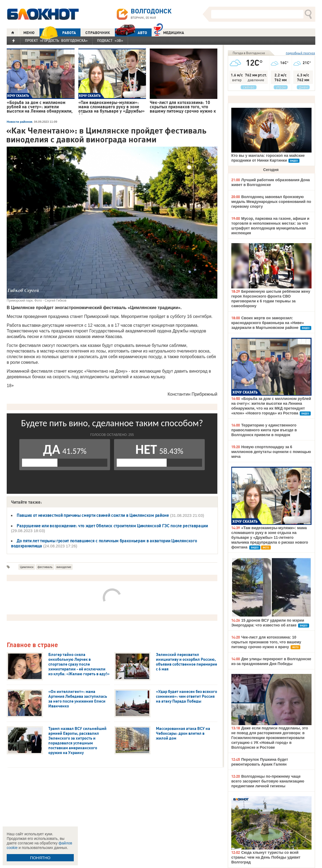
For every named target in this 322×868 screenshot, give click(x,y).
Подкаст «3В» (110, 40)
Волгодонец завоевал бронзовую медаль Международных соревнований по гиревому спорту (271, 202)
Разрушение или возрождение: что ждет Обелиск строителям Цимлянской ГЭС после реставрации (112, 526)
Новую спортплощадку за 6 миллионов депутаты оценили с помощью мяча (271, 452)
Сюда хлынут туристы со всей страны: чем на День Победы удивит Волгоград (266, 857)
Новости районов (20, 122)
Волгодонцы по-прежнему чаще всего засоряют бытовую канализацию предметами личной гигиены (268, 781)
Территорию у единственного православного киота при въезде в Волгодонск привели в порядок (264, 430)
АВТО (131, 33)
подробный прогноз (300, 53)
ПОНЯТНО (40, 858)
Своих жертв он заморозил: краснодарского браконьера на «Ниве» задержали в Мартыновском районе (268, 323)
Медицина (169, 32)
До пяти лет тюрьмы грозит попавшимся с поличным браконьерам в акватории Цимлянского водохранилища (104, 543)
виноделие (64, 567)
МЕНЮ (29, 33)
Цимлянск (27, 567)
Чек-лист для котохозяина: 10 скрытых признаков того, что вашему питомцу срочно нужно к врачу (266, 642)
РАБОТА (58, 33)
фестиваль (45, 567)
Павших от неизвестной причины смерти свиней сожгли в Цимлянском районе (93, 515)
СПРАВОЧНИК (98, 33)
